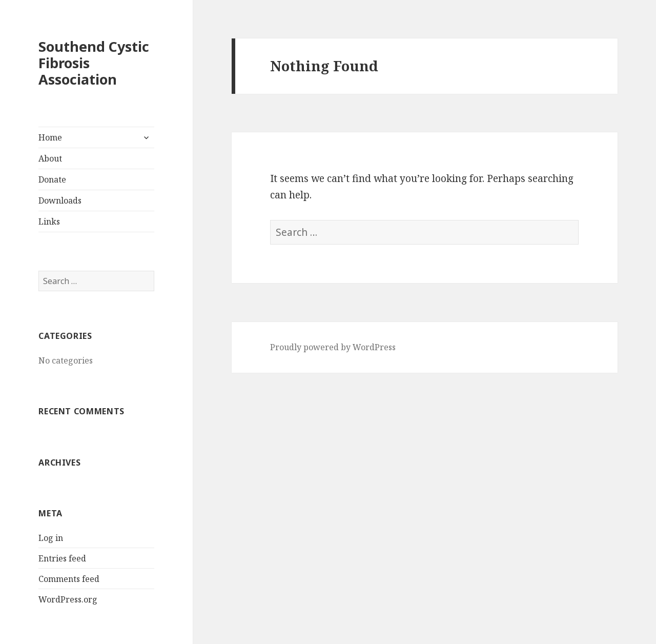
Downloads (60, 200)
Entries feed (62, 558)
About (50, 158)
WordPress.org (68, 599)
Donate (52, 179)
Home (50, 137)
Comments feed (69, 579)
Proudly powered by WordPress (333, 347)
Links (49, 222)
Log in (51, 538)
